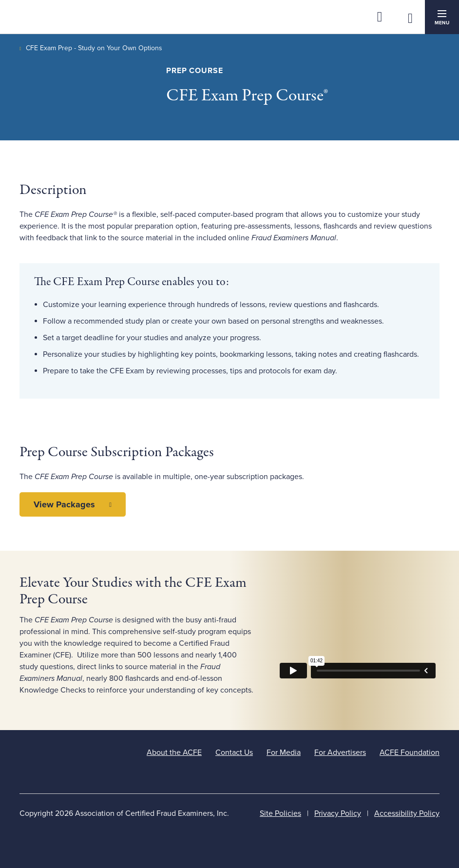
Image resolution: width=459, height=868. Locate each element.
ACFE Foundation (410, 752)
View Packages (64, 504)
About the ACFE (174, 752)
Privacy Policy (338, 813)
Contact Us (234, 752)
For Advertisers (340, 752)
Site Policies (280, 813)
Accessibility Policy (407, 813)
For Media (284, 752)
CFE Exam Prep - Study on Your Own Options (94, 48)
